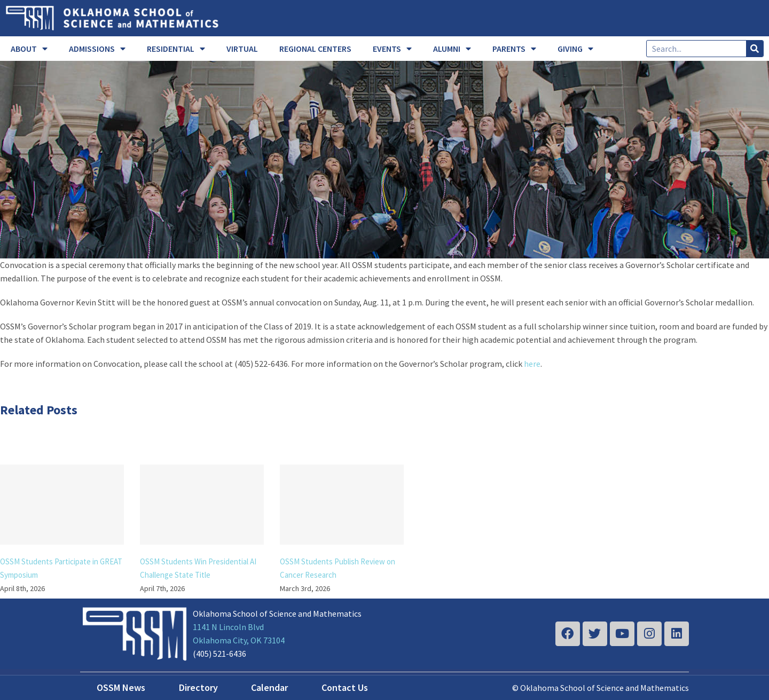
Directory (198, 687)
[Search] (755, 49)
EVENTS (392, 49)
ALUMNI (452, 49)
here (532, 364)
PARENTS (514, 49)
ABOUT (29, 49)
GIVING (575, 49)
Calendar (269, 687)
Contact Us (345, 687)
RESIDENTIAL (176, 49)
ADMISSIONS (97, 49)
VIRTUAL (242, 49)
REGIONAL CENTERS (315, 49)
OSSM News (121, 687)
